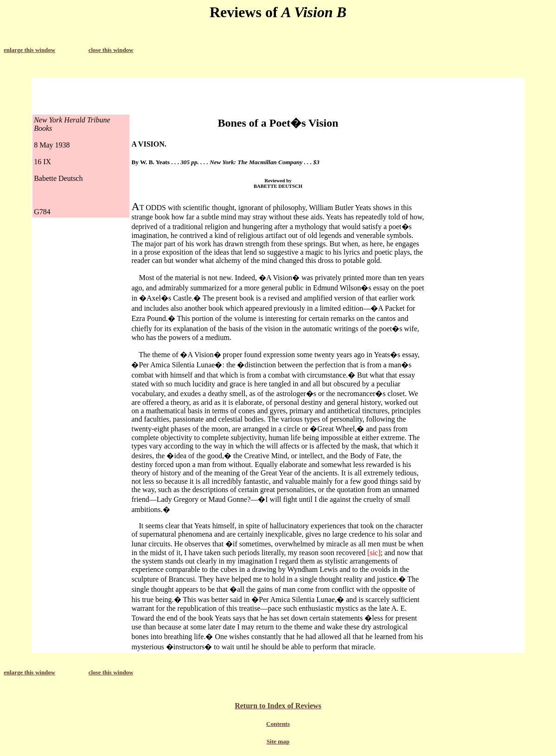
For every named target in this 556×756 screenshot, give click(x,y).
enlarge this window (29, 50)
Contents (278, 724)
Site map (278, 741)
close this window (111, 50)
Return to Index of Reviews (278, 706)
